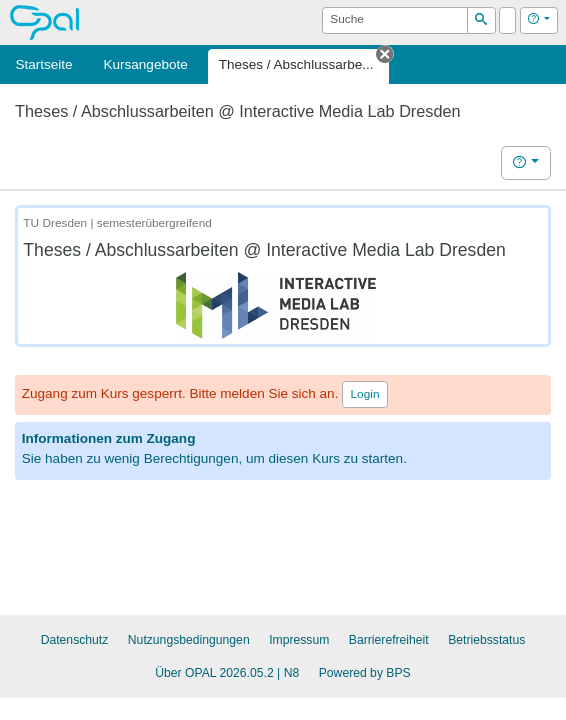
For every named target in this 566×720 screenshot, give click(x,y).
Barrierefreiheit (389, 640)
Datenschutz (75, 640)
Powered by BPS (365, 673)
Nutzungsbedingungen (189, 640)
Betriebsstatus (486, 640)
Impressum (299, 640)
